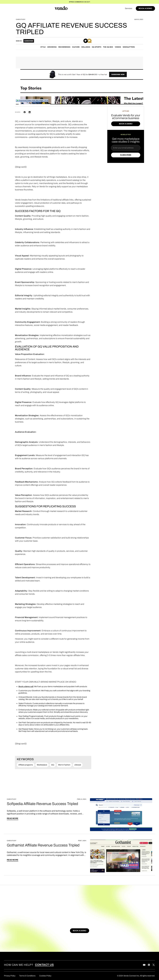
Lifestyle (78, 765)
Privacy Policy (10, 976)
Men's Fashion (64, 765)
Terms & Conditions (27, 976)
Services (129, 8)
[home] (61, 8)
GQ (53, 765)
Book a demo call (26, 686)
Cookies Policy (45, 976)
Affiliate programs (26, 765)
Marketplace (42, 765)
